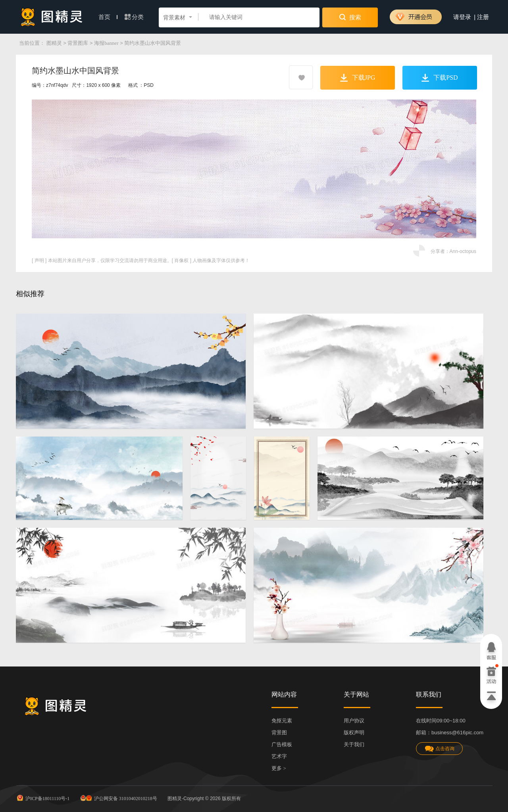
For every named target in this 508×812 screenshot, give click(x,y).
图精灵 (54, 43)
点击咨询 (439, 749)
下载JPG (358, 78)
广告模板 (282, 744)
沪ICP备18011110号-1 (43, 798)
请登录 (462, 17)
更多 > (279, 768)
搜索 (350, 17)
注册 (483, 17)
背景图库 (78, 43)
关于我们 (354, 744)
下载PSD (440, 78)
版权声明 (354, 733)
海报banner (106, 43)
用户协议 (354, 721)
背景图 (279, 733)
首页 (108, 17)
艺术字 (279, 756)
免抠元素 (282, 721)
